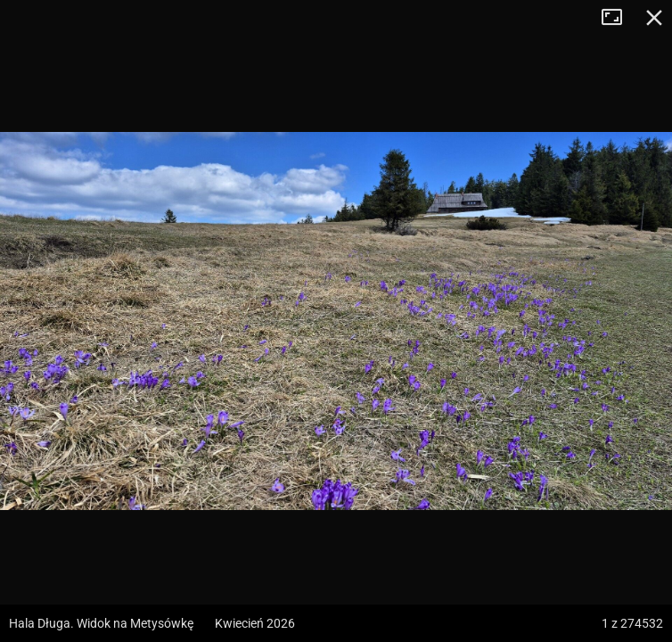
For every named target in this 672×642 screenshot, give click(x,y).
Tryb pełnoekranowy (619, 18)
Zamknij (654, 18)
